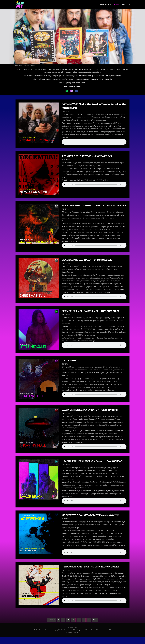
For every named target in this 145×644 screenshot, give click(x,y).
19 (89, 627)
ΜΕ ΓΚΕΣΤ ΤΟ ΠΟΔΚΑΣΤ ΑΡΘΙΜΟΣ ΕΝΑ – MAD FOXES (92, 523)
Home (117, 5)
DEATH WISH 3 (70, 364)
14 (79, 627)
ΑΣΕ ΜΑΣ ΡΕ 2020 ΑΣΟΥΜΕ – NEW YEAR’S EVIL (88, 156)
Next (95, 627)
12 (68, 627)
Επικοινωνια (106, 5)
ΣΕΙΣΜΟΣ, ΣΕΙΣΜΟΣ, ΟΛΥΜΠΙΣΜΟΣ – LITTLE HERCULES (92, 315)
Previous (52, 627)
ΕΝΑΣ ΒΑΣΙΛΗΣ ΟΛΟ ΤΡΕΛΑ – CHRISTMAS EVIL (88, 263)
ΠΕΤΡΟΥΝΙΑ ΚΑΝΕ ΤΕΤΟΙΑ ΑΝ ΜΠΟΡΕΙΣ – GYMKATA (91, 574)
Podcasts (126, 5)
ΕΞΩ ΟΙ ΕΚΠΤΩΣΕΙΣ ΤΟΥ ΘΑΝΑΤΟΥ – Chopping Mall (91, 413)
